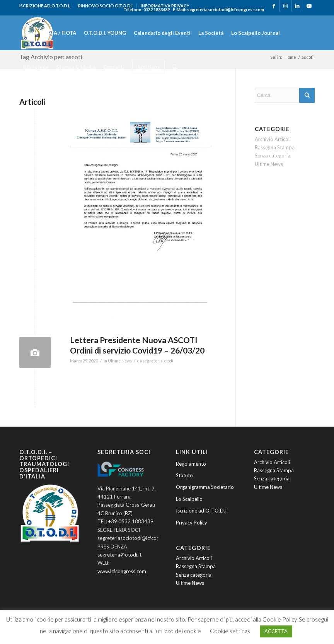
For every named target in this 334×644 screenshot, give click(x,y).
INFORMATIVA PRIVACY (165, 6)
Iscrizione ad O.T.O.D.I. (202, 511)
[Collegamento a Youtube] (309, 6)
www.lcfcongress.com (122, 571)
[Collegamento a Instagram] (285, 6)
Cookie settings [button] (230, 631)
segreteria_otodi (158, 361)
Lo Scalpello (189, 499)
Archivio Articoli (273, 139)
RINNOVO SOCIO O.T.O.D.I (105, 6)
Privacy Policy (192, 523)
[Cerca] (175, 67)
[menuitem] (47, 6)
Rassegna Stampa (275, 147)
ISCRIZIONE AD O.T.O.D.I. (45, 6)
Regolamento (191, 464)
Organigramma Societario (205, 487)
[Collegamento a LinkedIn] (297, 6)
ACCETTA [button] (276, 631)
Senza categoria (273, 155)
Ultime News (120, 361)
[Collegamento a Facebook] (274, 6)
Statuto (184, 475)
